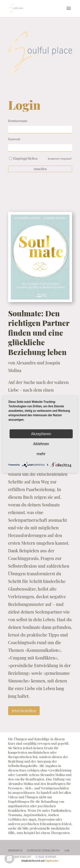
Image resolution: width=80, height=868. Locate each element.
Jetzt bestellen (24, 711)
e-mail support (46, 857)
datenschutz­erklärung (43, 850)
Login (24, 105)
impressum (15, 850)
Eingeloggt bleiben (25, 158)
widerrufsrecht (20, 857)
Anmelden (40, 169)
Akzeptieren (41, 434)
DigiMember (52, 861)
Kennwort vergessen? (60, 159)
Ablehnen (41, 444)
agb (67, 850)
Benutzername (18, 121)
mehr (41, 454)
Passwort (14, 139)
